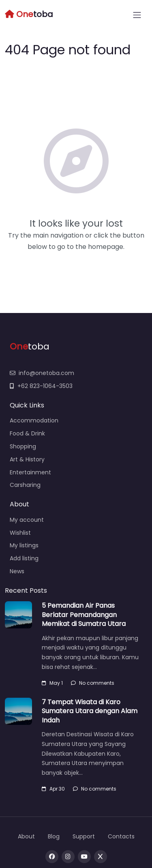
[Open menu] (137, 15)
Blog (54, 836)
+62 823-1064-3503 (41, 386)
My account (27, 520)
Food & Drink (27, 433)
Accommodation (34, 420)
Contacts (121, 836)
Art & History (27, 459)
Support (84, 836)
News (17, 571)
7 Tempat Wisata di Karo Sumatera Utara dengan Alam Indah (90, 711)
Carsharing (25, 485)
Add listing (24, 558)
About (26, 836)
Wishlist (20, 533)
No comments (93, 683)
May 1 (52, 683)
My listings (24, 545)
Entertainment (30, 472)
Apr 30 (53, 789)
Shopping (23, 446)
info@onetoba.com (42, 373)
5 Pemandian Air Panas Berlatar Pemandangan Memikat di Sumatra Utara (84, 615)
